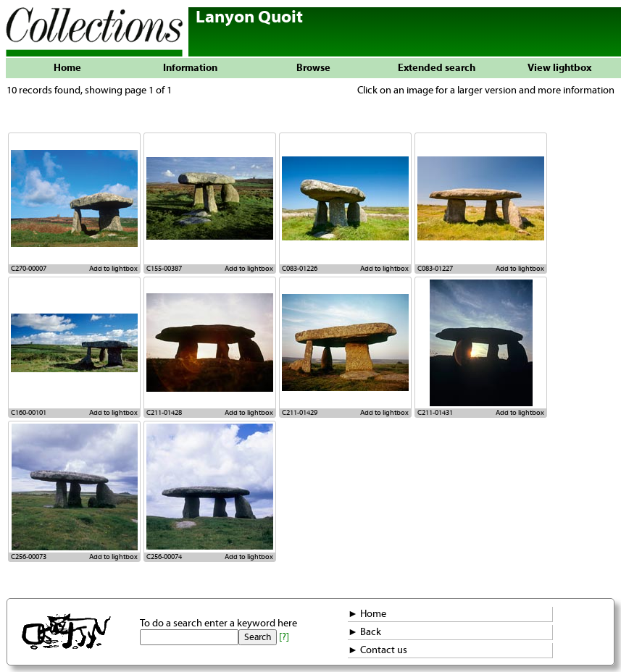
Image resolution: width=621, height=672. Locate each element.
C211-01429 (300, 413)
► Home (367, 614)
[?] (284, 637)
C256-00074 (164, 557)
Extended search (437, 68)
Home (67, 68)
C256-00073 (29, 557)
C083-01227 (435, 269)
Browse (313, 68)
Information (190, 68)
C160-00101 (29, 413)
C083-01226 (300, 269)
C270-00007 (29, 269)
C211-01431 (435, 413)
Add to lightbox (113, 269)
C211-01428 (164, 413)
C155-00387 (164, 269)
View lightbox (559, 68)
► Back (364, 632)
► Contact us (378, 650)
